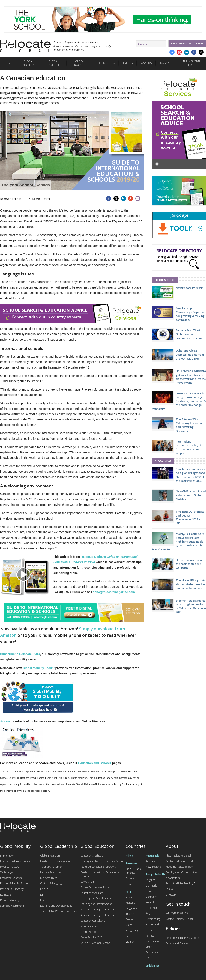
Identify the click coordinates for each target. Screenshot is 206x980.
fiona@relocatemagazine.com (114, 592)
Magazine (167, 63)
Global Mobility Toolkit (39, 668)
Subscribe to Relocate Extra (20, 654)
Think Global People (192, 63)
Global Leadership (54, 63)
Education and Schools (95, 763)
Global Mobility (28, 63)
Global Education (80, 63)
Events (128, 63)
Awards (146, 63)
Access (5, 721)
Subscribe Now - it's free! (187, 44)
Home (8, 63)
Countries (105, 63)
